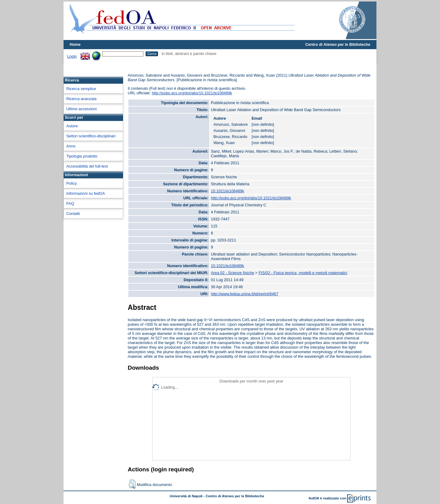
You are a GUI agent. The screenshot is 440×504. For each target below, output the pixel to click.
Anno (71, 146)
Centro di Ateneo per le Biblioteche (338, 44)
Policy (71, 183)
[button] (132, 484)
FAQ (70, 203)
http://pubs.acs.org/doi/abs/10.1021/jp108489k (192, 93)
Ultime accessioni (82, 109)
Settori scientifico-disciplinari (91, 136)
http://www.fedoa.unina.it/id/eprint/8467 (245, 294)
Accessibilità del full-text (87, 166)
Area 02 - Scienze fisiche (233, 273)
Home (75, 44)
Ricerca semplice (81, 89)
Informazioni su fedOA (86, 193)
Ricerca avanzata (81, 99)
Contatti (73, 214)
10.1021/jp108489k (227, 191)
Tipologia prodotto (82, 156)
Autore (72, 126)
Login (72, 56)
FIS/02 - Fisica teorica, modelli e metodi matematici (303, 273)
